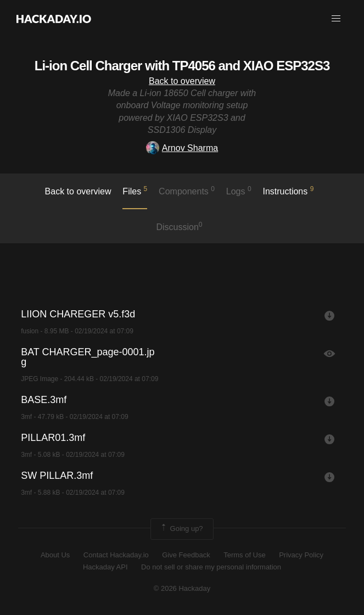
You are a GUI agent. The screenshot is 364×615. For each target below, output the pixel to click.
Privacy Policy (301, 555)
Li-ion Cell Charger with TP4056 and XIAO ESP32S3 (182, 66)
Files (135, 191)
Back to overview (182, 81)
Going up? (181, 529)
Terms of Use (245, 555)
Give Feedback (186, 555)
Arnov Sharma (182, 148)
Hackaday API (105, 567)
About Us (55, 555)
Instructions (288, 191)
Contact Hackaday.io (116, 555)
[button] (336, 19)
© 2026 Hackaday (182, 588)
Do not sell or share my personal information (211, 567)
